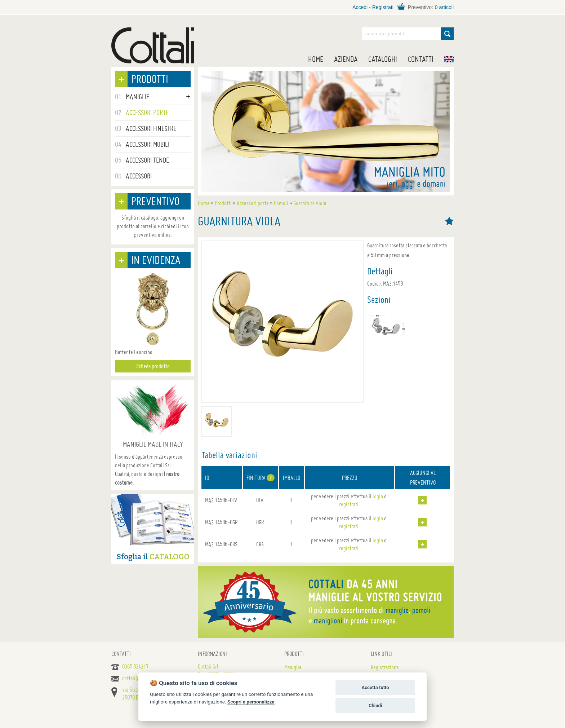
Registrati (383, 7)
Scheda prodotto (153, 366)
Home (316, 59)
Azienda (346, 59)
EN (449, 59)
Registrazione (385, 667)
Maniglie (293, 667)
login (378, 496)
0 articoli (444, 7)
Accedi (360, 7)
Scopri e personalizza (251, 702)
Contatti (421, 59)
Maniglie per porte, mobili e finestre (153, 45)
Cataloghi (383, 59)
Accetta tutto (375, 687)
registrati (349, 504)
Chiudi (375, 705)
